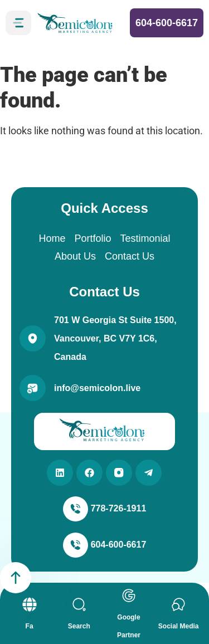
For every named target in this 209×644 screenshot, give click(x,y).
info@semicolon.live (97, 388)
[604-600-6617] (76, 545)
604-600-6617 (167, 23)
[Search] (79, 604)
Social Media (179, 626)
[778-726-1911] (76, 509)
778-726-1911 (119, 508)
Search (79, 626)
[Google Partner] (129, 596)
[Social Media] (178, 604)
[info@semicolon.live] (33, 388)
